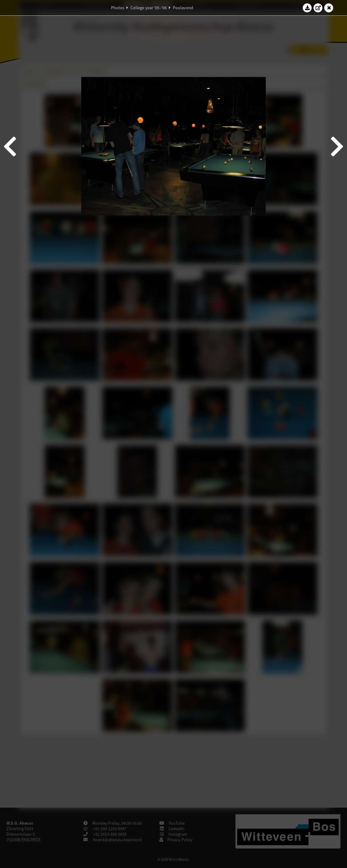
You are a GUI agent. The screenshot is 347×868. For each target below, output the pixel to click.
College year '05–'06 (149, 8)
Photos (118, 8)
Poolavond (183, 8)
